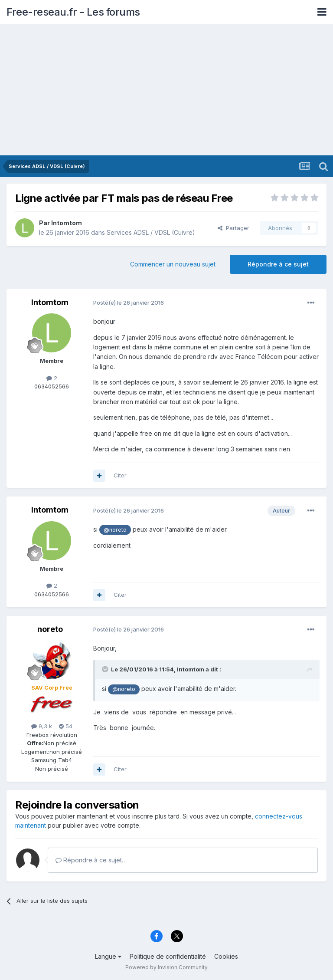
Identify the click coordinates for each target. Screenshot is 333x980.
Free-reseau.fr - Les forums (73, 12)
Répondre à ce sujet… (91, 860)
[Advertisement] (166, 90)
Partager (233, 228)
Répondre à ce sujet (278, 264)
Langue (108, 956)
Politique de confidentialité (168, 956)
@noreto (115, 530)
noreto (50, 629)
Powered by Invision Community (166, 967)
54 (66, 726)
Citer (120, 475)
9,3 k (42, 726)
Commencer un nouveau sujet (173, 264)
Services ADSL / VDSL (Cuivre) (151, 232)
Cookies (226, 956)
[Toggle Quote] (106, 669)
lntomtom (67, 223)
